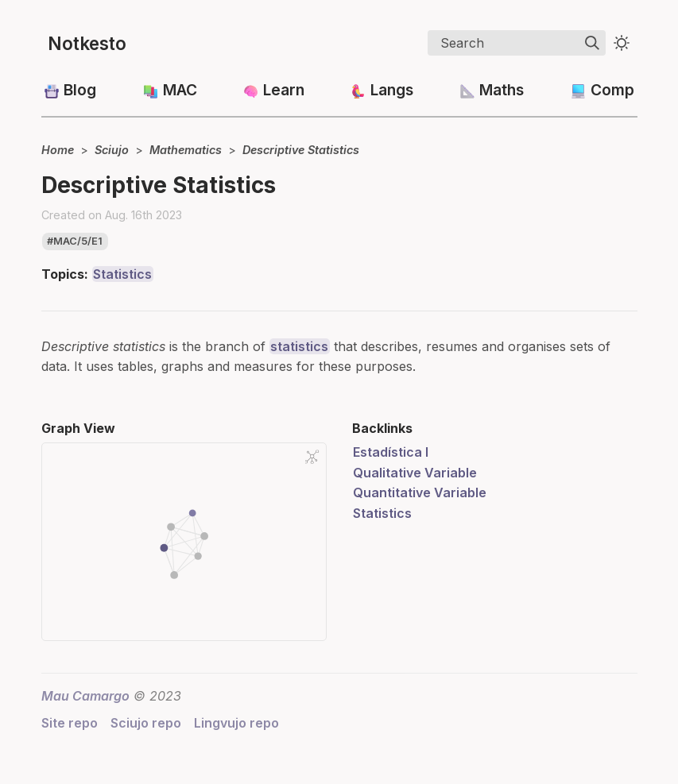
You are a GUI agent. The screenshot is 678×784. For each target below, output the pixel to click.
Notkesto (87, 43)
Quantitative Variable (420, 492)
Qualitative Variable (415, 473)
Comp (612, 90)
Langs (392, 90)
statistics (299, 346)
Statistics (122, 274)
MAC (180, 90)
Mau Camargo (85, 696)
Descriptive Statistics (301, 150)
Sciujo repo (146, 723)
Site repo (70, 723)
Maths (502, 90)
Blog (80, 90)
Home (58, 150)
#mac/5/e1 (75, 241)
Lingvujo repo (236, 723)
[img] (592, 43)
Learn (284, 90)
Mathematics (186, 150)
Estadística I (391, 452)
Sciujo (112, 150)
